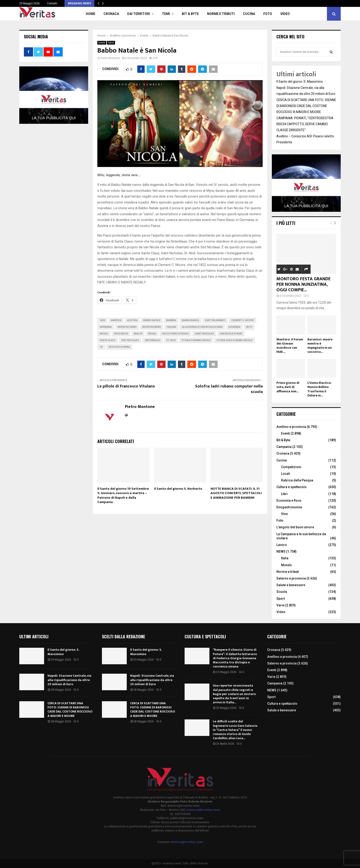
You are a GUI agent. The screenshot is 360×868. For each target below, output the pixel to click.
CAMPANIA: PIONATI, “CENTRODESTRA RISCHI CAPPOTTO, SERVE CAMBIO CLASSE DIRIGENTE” (305, 124)
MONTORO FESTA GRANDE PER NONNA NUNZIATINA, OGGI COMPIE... (304, 284)
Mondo (286, 565)
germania (106, 327)
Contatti (52, 3)
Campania (284, 447)
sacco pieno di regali (175, 334)
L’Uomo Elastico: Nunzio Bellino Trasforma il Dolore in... (319, 389)
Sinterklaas (153, 340)
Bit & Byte (190, 14)
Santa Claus (108, 340)
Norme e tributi (221, 14)
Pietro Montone (110, 58)
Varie (111, 43)
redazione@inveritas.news (203, 810)
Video (285, 14)
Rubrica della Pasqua (297, 480)
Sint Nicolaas (130, 340)
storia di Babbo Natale (196, 340)
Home (91, 14)
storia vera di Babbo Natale (235, 340)
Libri (284, 494)
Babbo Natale (152, 320)
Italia (285, 558)
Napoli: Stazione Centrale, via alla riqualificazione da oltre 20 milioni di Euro (69, 680)
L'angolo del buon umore (295, 527)
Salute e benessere (291, 585)
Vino (284, 514)
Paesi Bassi (121, 334)
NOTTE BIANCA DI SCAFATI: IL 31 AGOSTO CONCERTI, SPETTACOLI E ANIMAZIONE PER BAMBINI (236, 493)
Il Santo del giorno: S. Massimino (300, 82)
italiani (171, 327)
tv (101, 347)
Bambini (171, 320)
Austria (132, 320)
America (116, 320)
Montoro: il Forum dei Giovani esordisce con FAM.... (290, 346)
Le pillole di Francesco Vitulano (126, 386)
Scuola (282, 592)
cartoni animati (215, 320)
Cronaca (111, 14)
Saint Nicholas (204, 334)
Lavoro (282, 545)
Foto (268, 14)
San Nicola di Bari (231, 334)
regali (152, 334)
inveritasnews (152, 327)
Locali (286, 474)
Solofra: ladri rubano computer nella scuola (229, 389)
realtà (138, 334)
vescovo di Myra (119, 347)
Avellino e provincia (291, 427)
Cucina (249, 14)
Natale (104, 334)
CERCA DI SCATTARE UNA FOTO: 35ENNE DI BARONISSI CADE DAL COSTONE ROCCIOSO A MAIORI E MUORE (306, 106)
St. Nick (171, 340)
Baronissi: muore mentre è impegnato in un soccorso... (320, 346)
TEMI (166, 14)
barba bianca (190, 320)
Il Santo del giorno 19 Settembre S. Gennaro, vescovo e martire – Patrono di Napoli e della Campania (123, 495)
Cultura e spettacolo (291, 487)
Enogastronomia (289, 507)
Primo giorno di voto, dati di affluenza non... (288, 387)
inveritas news (127, 327)
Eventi (102, 43)
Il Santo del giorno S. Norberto (178, 489)
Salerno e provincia (291, 578)
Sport (281, 599)
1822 (102, 320)
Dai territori (139, 14)
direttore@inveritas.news (187, 842)
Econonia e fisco (289, 500)
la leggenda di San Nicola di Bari (202, 327)
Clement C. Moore (243, 320)
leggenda (234, 327)
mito (249, 327)
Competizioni (291, 467)
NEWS (281, 551)
